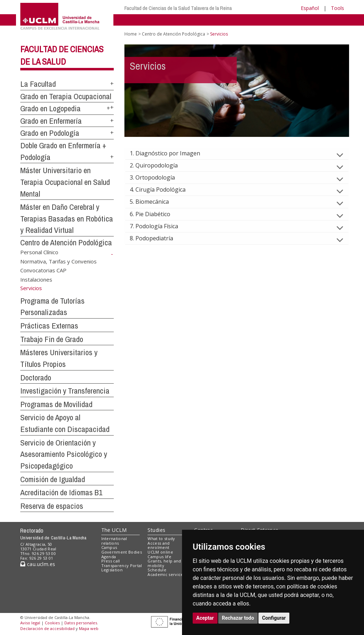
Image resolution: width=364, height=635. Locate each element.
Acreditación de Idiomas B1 (61, 492)
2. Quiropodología (159, 165)
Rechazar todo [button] (238, 618)
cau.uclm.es (38, 564)
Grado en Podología (50, 133)
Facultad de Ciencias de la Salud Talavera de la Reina (178, 8)
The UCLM (114, 530)
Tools (338, 8)
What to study (161, 538)
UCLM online (160, 552)
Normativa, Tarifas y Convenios (58, 261)
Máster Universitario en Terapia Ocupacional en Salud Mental (65, 182)
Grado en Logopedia (50, 108)
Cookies (52, 623)
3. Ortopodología (158, 177)
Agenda (109, 557)
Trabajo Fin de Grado (52, 339)
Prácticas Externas (49, 326)
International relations (114, 541)
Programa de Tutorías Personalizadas (52, 307)
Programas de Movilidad (56, 404)
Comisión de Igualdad (53, 479)
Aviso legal (30, 623)
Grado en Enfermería (51, 121)
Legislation (112, 570)
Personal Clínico (39, 252)
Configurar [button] (274, 618)
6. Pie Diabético (156, 214)
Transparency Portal (122, 565)
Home (131, 34)
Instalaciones (36, 279)
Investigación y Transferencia (65, 391)
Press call (111, 561)
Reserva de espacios (52, 506)
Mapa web (89, 628)
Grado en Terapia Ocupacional (66, 96)
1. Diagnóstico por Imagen (171, 153)
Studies (156, 530)
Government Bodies (122, 552)
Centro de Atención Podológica (66, 242)
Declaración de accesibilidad (47, 628)
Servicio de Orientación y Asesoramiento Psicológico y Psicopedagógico (64, 454)
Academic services (166, 574)
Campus (109, 547)
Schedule (157, 570)
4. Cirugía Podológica (163, 190)
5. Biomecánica (155, 202)
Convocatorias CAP (43, 270)
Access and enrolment (159, 545)
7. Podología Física (160, 226)
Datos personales (81, 623)
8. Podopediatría (157, 238)
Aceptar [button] (205, 618)
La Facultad (38, 84)
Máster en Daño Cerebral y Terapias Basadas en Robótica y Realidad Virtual (67, 218)
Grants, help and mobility (164, 563)
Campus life (159, 557)
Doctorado (36, 378)
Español (310, 8)
